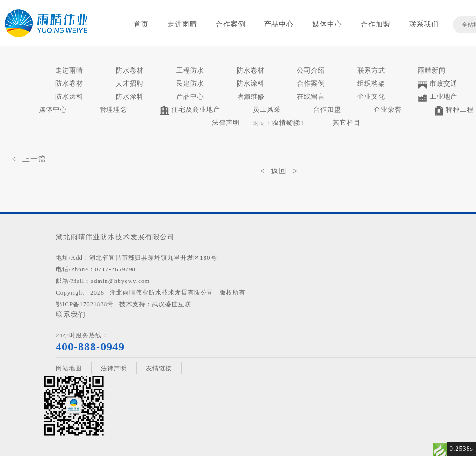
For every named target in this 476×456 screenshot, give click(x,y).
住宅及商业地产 (190, 111)
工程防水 (190, 70)
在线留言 (311, 97)
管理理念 (113, 110)
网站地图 (69, 368)
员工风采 (267, 110)
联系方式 (371, 70)
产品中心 (279, 24)
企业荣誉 (388, 110)
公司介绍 (311, 70)
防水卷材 (130, 70)
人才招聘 (130, 84)
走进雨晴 (182, 24)
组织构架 (371, 84)
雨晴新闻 (432, 70)
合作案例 (231, 24)
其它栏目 (347, 123)
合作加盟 (376, 24)
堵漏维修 (251, 97)
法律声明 (226, 123)
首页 (141, 24)
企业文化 (371, 97)
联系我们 (424, 24)
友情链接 (286, 123)
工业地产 (438, 97)
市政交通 (438, 84)
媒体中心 (327, 24)
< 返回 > (279, 171)
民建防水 (190, 84)
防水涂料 (251, 84)
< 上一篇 (29, 159)
